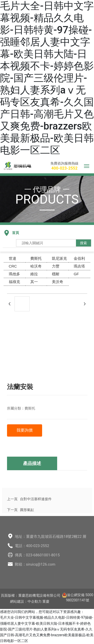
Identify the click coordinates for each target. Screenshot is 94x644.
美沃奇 (58, 282)
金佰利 (79, 258)
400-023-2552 (64, 168)
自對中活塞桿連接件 (36, 499)
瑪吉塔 (79, 266)
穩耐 (56, 274)
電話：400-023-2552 (32, 546)
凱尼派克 (59, 258)
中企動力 (35, 601)
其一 (34, 282)
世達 (13, 258)
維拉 (34, 274)
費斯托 (36, 258)
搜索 (83, 243)
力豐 (56, 266)
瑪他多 (14, 274)
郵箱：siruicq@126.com (35, 564)
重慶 (46, 601)
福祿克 (14, 282)
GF (76, 274)
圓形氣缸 (27, 510)
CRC (13, 266)
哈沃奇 (36, 266)
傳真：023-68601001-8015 (37, 555)
